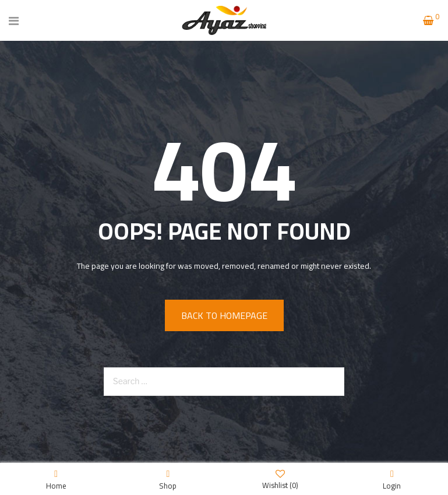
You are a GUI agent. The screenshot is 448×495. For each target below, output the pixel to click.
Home (56, 479)
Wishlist (280, 479)
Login (392, 479)
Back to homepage (224, 315)
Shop (168, 479)
